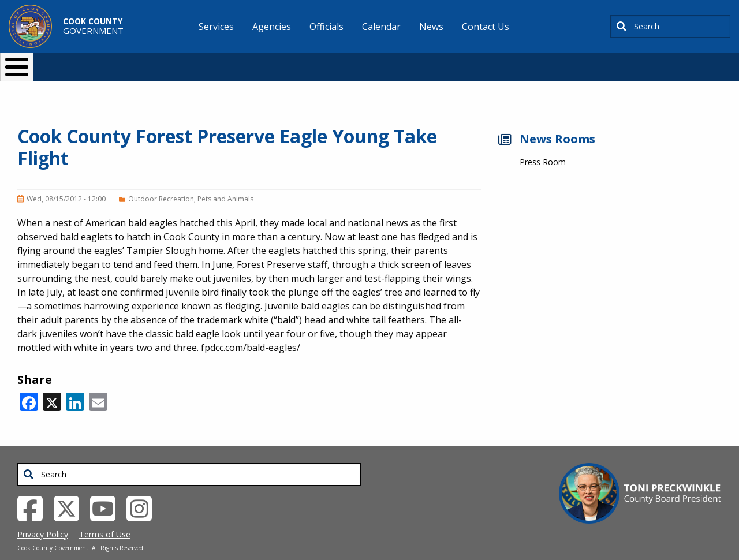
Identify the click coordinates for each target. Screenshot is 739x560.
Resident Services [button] (247, 62)
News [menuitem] (431, 27)
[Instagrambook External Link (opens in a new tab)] (143, 488)
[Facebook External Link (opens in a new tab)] (34, 488)
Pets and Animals (225, 180)
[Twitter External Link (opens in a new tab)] (71, 488)
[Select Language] (567, 62)
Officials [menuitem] (326, 27)
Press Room (543, 143)
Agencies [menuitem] (272, 27)
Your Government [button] (437, 62)
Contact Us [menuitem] (486, 27)
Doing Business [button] (338, 62)
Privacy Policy (43, 515)
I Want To (138, 62)
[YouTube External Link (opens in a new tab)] (107, 488)
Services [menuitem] (216, 27)
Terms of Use (105, 515)
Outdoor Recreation (161, 180)
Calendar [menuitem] (381, 27)
